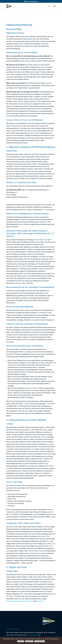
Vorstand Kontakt (33, 635)
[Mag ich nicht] (60, 640)
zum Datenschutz (40, 641)
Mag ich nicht (29, 641)
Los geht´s (21, 641)
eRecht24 (41, 601)
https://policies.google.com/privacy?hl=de (19, 601)
